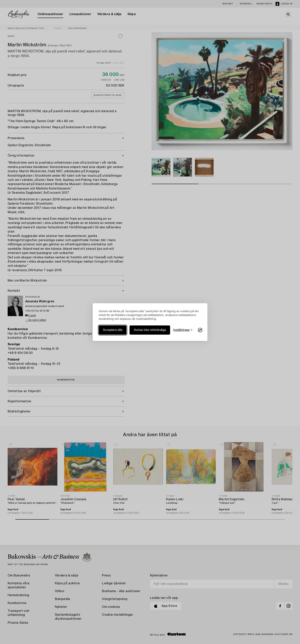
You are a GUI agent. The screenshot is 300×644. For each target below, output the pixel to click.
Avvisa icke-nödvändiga (150, 330)
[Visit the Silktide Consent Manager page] (200, 330)
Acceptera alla (113, 330)
